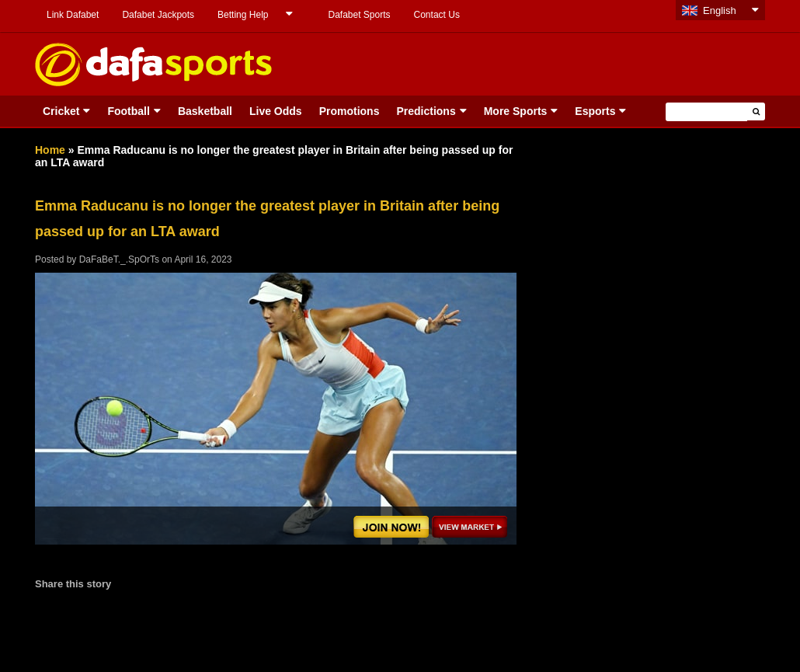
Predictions (426, 111)
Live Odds (276, 111)
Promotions (350, 111)
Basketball (205, 111)
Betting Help (243, 15)
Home (50, 150)
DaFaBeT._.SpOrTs (119, 259)
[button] (756, 111)
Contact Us (437, 15)
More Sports (516, 111)
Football (128, 111)
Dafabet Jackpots (158, 15)
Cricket (61, 111)
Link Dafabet (73, 15)
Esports (595, 111)
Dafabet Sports (359, 15)
